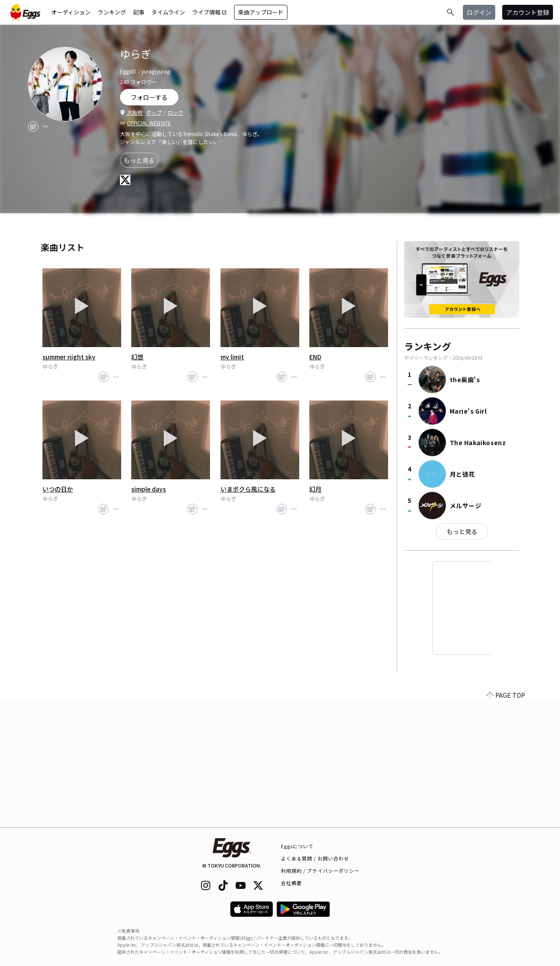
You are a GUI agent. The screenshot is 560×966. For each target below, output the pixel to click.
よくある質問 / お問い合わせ (315, 858)
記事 (139, 12)
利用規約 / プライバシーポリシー (320, 871)
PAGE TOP (506, 822)
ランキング (112, 12)
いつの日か (58, 489)
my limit (232, 357)
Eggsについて (297, 846)
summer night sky (69, 357)
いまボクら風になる (248, 489)
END (315, 357)
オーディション (71, 12)
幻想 (137, 357)
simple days (149, 489)
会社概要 (291, 883)
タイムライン (168, 12)
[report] (45, 126)
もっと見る (139, 160)
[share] (33, 126)
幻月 (315, 489)
